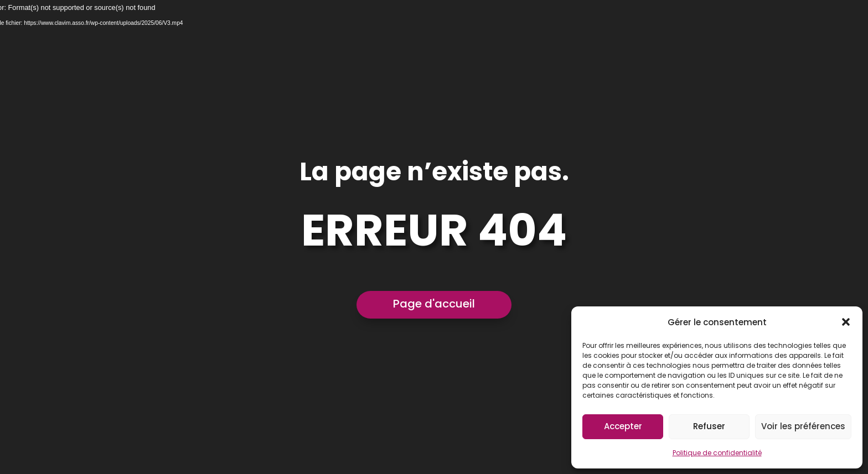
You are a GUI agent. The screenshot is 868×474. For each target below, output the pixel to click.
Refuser (709, 426)
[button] (846, 322)
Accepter (623, 426)
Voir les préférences (803, 426)
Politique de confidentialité (717, 453)
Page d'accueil (434, 304)
